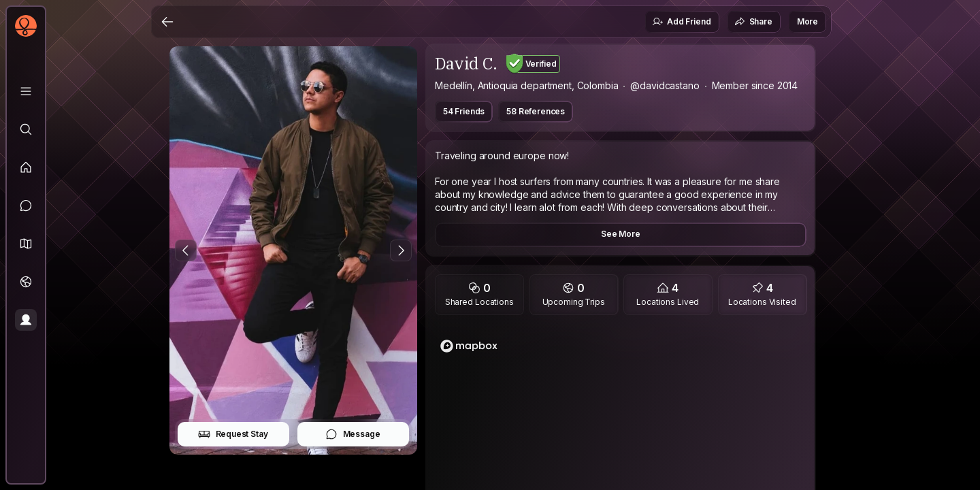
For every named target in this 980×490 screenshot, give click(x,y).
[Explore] (26, 129)
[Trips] (26, 282)
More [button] (807, 21)
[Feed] (26, 167)
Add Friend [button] (681, 22)
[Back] (167, 22)
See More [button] (621, 234)
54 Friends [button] (464, 111)
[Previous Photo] (186, 250)
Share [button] (753, 22)
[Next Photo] (401, 250)
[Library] (26, 91)
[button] (26, 244)
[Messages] (26, 206)
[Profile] (26, 320)
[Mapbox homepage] (469, 346)
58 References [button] (536, 111)
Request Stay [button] (233, 434)
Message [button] (353, 434)
